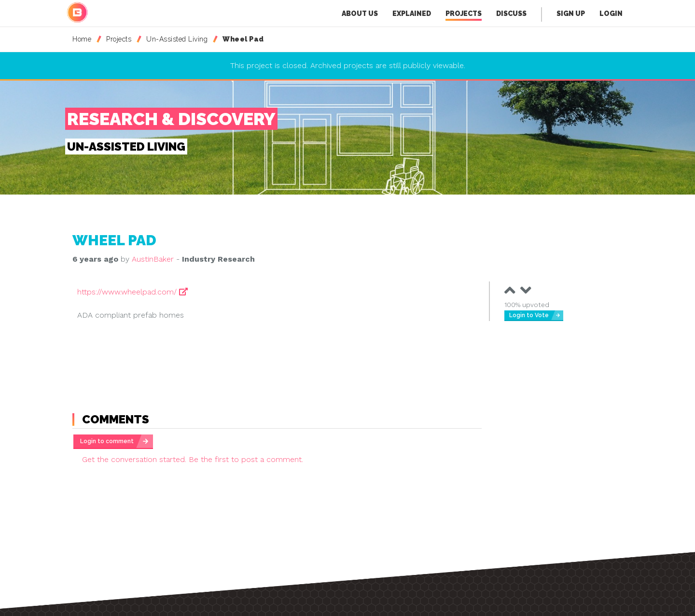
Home (82, 39)
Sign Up (571, 14)
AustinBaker (153, 259)
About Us (360, 14)
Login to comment (107, 441)
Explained (412, 14)
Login (611, 14)
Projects (464, 15)
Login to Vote (529, 315)
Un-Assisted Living (177, 39)
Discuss (511, 14)
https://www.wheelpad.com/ (132, 292)
